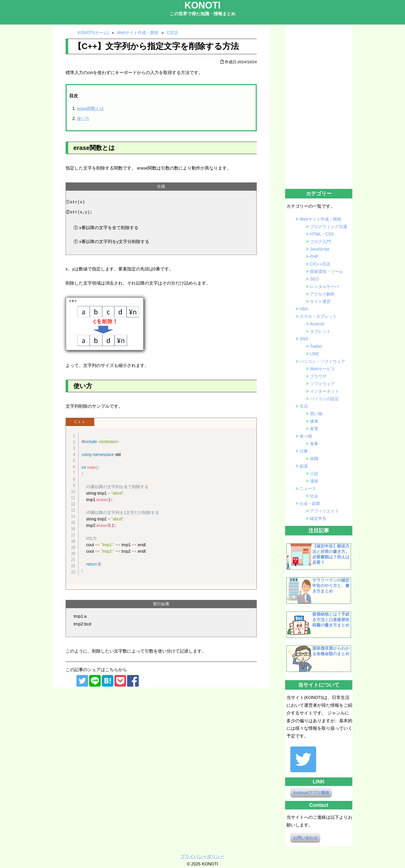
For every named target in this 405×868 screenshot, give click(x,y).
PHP (314, 257)
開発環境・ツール (326, 272)
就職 (314, 459)
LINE (315, 354)
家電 (314, 429)
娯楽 (304, 466)
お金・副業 (310, 504)
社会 (314, 496)
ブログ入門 (320, 242)
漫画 (314, 481)
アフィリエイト (324, 511)
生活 (304, 406)
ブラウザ (318, 376)
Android (317, 324)
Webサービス (322, 369)
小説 (314, 474)
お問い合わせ (305, 838)
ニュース (308, 489)
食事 (314, 444)
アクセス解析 (322, 294)
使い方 (83, 119)
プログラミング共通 (329, 227)
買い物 (316, 414)
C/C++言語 (320, 264)
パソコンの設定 (324, 399)
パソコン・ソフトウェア (322, 361)
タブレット (320, 331)
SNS (304, 339)
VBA (304, 309)
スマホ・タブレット (318, 316)
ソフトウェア (322, 384)
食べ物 (306, 436)
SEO (314, 279)
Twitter (316, 346)
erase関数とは (90, 108)
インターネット (324, 391)
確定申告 (318, 519)
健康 (314, 421)
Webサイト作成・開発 (320, 219)
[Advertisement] (319, 107)
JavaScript (320, 249)
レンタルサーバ (324, 287)
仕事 (304, 451)
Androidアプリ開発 (311, 793)
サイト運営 (320, 302)
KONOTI (202, 5)
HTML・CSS (322, 234)
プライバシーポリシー (202, 856)
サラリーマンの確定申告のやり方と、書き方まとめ (331, 586)
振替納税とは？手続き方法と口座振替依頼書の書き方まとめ (331, 620)
